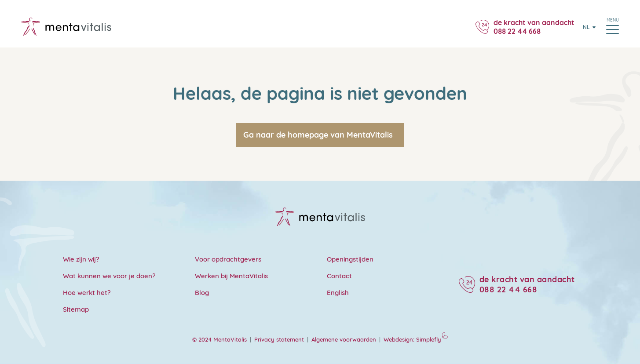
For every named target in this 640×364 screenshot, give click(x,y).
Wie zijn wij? (81, 259)
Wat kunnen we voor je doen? (109, 276)
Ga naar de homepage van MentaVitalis (318, 135)
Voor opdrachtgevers (228, 259)
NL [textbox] (586, 27)
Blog (202, 293)
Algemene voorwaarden (344, 339)
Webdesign (398, 339)
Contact (339, 276)
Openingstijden (350, 259)
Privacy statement (279, 339)
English (338, 293)
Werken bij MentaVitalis (231, 276)
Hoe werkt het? (87, 293)
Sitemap (76, 309)
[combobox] (587, 27)
